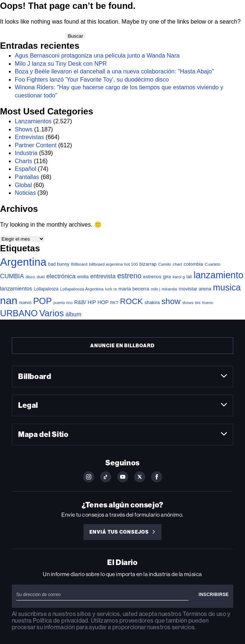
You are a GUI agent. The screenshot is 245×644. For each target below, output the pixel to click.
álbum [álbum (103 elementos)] (73, 314)
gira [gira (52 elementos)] (167, 277)
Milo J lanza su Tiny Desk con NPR (61, 64)
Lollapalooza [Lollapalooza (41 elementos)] (46, 289)
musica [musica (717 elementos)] (227, 287)
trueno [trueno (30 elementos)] (208, 303)
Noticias (25, 193)
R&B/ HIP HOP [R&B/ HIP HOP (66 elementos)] (91, 302)
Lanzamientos (33, 121)
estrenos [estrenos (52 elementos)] (152, 277)
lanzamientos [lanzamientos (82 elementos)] (16, 289)
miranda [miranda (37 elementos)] (170, 289)
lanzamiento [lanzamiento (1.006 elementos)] (219, 275)
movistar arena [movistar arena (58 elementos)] (195, 289)
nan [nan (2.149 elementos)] (9, 300)
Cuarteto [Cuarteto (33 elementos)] (212, 264)
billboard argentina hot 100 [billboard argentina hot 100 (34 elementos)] (113, 264)
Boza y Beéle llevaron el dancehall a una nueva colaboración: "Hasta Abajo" (114, 71)
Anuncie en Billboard (122, 346)
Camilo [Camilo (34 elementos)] (165, 264)
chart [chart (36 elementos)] (177, 264)
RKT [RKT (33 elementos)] (114, 303)
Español (25, 169)
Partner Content (36, 145)
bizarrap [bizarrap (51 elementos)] (148, 264)
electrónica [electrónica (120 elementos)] (61, 276)
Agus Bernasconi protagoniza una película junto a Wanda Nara (97, 56)
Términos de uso (204, 614)
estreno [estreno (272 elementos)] (129, 276)
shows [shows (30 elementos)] (188, 303)
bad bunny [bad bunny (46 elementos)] (59, 264)
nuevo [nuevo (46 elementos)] (25, 303)
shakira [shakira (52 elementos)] (152, 302)
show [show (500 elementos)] (171, 301)
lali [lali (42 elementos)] (189, 277)
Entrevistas (29, 137)
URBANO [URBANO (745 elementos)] (19, 313)
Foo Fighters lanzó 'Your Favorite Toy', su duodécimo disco (92, 80)
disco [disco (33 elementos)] (30, 277)
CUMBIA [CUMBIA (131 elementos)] (12, 276)
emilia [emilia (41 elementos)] (83, 277)
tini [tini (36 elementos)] (198, 303)
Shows (24, 129)
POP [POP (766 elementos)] (42, 301)
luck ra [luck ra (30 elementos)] (111, 289)
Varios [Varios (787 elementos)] (51, 313)
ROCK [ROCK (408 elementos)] (132, 302)
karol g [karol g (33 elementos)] (179, 277)
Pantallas (27, 177)
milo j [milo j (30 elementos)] (155, 289)
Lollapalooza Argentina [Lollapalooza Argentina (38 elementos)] (82, 289)
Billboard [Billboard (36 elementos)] (79, 264)
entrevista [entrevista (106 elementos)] (103, 276)
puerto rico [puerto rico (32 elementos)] (63, 303)
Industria (26, 153)
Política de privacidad (61, 621)
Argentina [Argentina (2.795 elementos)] (23, 262)
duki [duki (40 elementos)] (41, 277)
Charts (23, 161)
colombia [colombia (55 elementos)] (193, 264)
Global (23, 185)
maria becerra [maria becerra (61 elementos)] (134, 289)
